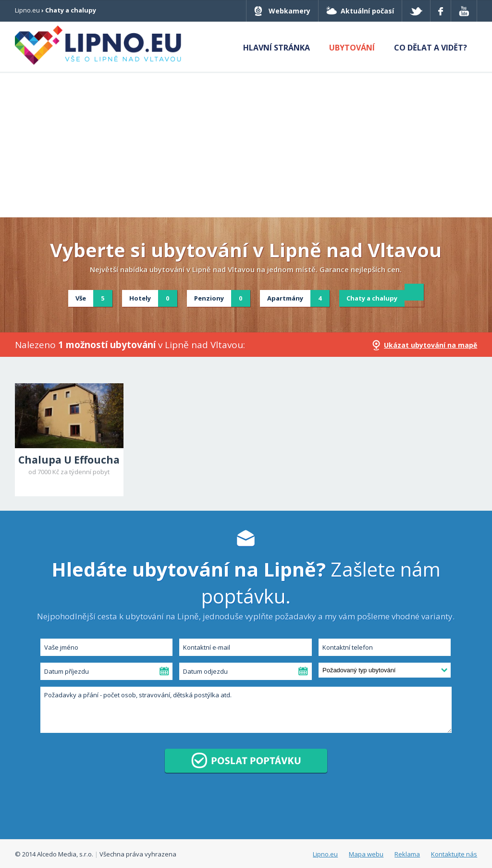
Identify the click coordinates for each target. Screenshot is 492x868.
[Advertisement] (246, 145)
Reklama (407, 854)
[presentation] (112, 808)
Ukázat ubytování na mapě (430, 345)
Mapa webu (366, 854)
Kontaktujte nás (454, 854)
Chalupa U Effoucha (69, 460)
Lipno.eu (27, 10)
